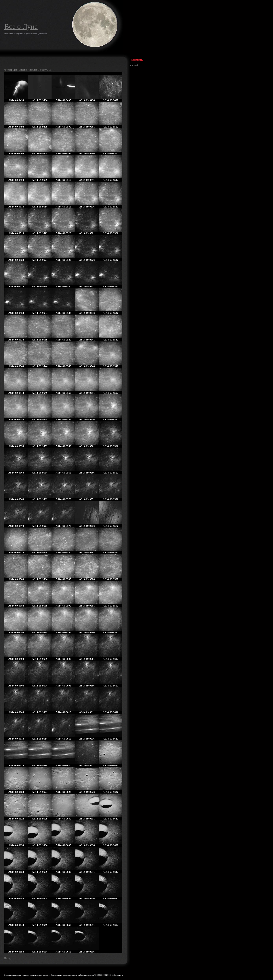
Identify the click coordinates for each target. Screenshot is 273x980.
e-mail (135, 65)
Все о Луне (21, 27)
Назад (7, 958)
